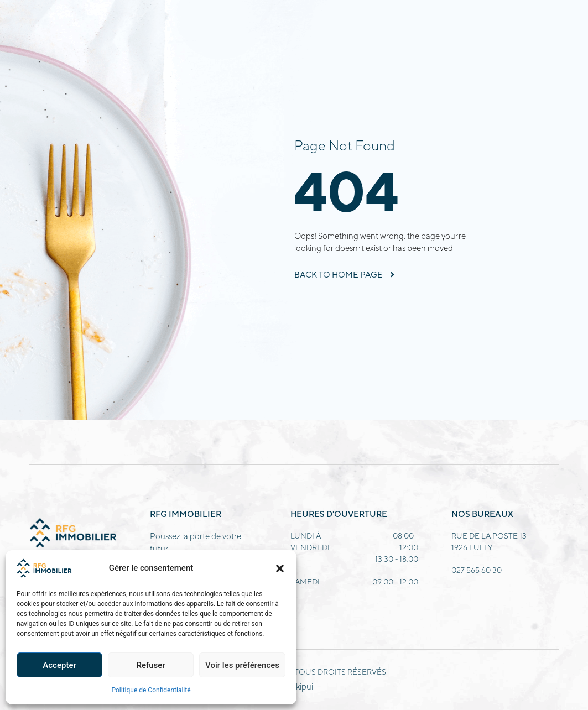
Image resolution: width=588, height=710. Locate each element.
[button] (280, 568)
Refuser (150, 665)
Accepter (59, 665)
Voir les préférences (242, 665)
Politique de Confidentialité (151, 690)
